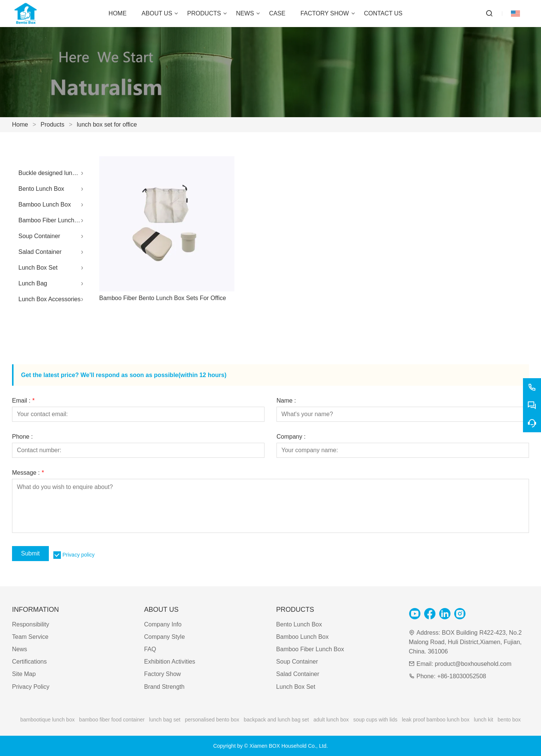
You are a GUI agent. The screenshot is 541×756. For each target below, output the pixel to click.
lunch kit (483, 720)
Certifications (29, 662)
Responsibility (31, 624)
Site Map (24, 674)
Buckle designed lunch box (53, 173)
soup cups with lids (375, 720)
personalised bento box (212, 720)
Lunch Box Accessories (49, 299)
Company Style (165, 637)
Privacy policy (79, 555)
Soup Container (39, 236)
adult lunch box (331, 720)
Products (52, 124)
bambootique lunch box (48, 720)
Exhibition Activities (170, 662)
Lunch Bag (33, 283)
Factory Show (163, 674)
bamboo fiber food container (112, 720)
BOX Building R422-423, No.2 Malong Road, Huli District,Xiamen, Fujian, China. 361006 (465, 642)
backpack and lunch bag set (277, 720)
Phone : (22, 437)
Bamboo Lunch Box (45, 204)
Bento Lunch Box (41, 189)
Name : (286, 401)
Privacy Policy (31, 687)
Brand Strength (165, 687)
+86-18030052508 (462, 676)
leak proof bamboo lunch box (436, 720)
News (20, 649)
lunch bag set (165, 720)
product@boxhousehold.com (473, 664)
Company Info (163, 624)
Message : (28, 473)
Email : (23, 401)
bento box (509, 720)
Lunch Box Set (38, 268)
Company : (291, 437)
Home (20, 124)
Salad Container (40, 252)
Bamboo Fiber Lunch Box (52, 220)
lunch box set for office (107, 124)
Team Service (30, 637)
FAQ (150, 649)
